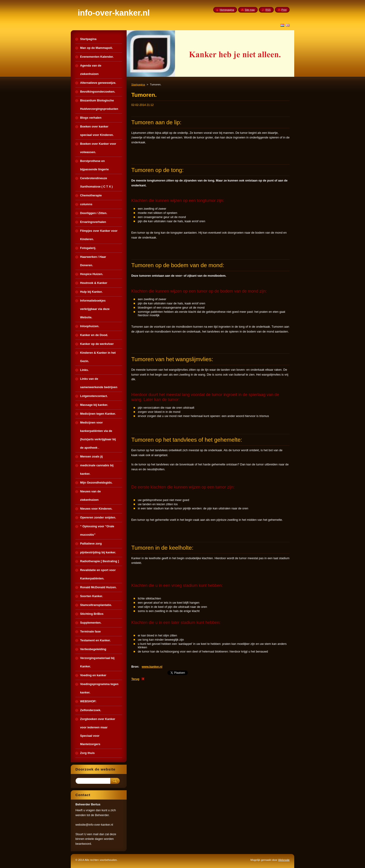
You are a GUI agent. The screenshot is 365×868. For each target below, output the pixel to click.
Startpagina (138, 84)
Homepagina (227, 10)
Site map (250, 10)
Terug (135, 679)
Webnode (284, 860)
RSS (268, 10)
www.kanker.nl (152, 667)
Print (284, 10)
